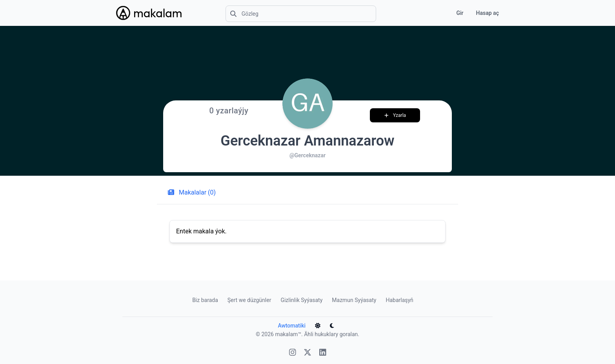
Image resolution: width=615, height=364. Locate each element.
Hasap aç (488, 13)
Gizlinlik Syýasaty (301, 300)
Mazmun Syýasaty (354, 300)
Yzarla (398, 115)
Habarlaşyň (399, 300)
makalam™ (288, 334)
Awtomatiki (297, 326)
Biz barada (205, 300)
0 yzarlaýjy (229, 111)
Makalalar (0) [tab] (189, 192)
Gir (460, 13)
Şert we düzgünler (249, 300)
